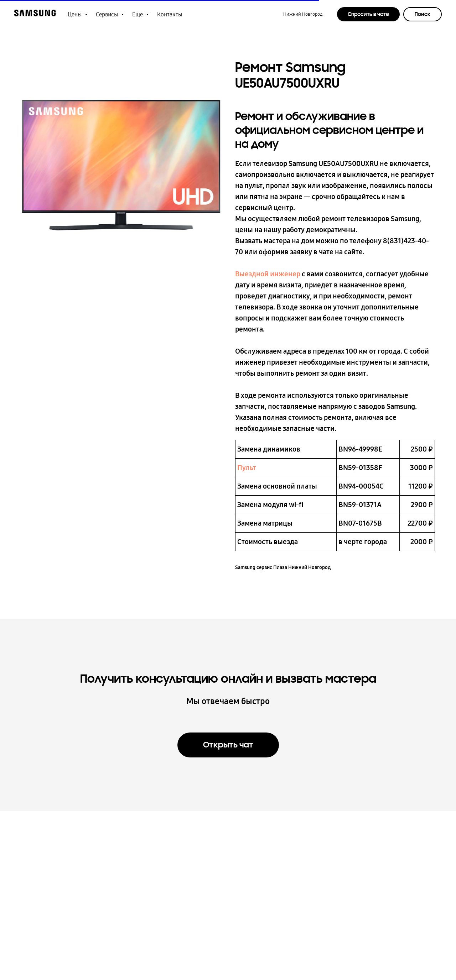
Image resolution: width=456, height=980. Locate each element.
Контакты (170, 14)
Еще (138, 14)
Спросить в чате (368, 14)
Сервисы (108, 14)
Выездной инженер (268, 277)
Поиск (423, 14)
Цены (75, 14)
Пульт (247, 470)
